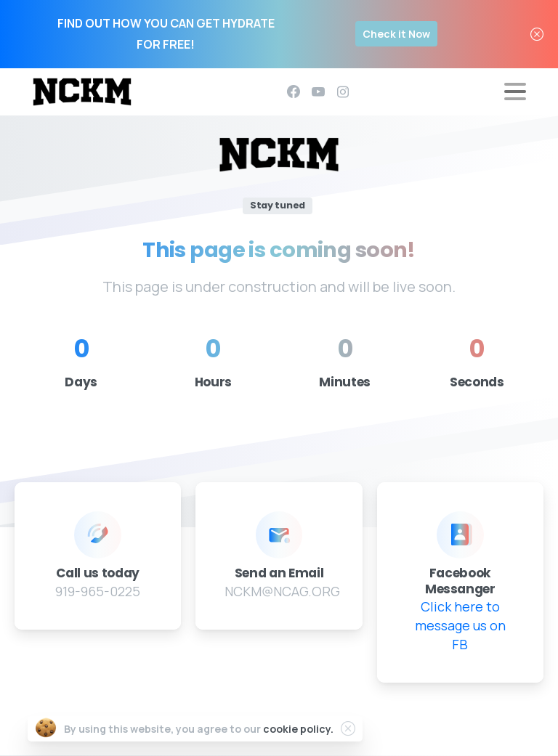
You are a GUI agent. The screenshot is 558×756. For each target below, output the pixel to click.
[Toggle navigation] (515, 92)
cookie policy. (298, 729)
